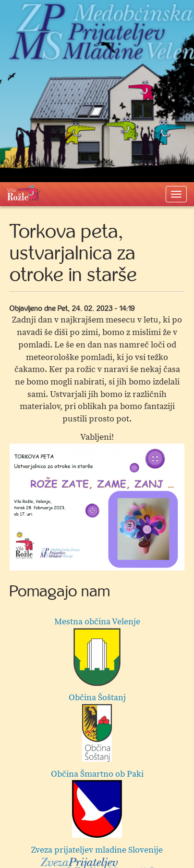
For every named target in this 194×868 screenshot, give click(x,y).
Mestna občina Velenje (97, 651)
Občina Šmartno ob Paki (97, 803)
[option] (97, 507)
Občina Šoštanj (97, 727)
